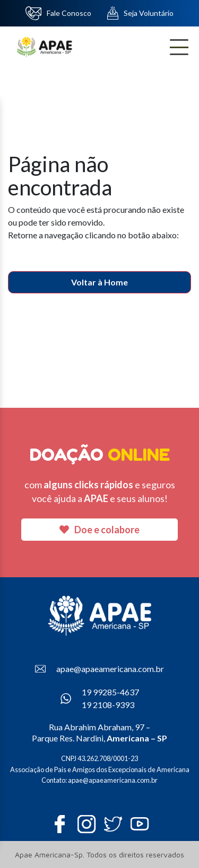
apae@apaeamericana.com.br (99, 669)
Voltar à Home (99, 282)
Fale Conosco (58, 13)
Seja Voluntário (140, 13)
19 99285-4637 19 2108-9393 (100, 698)
